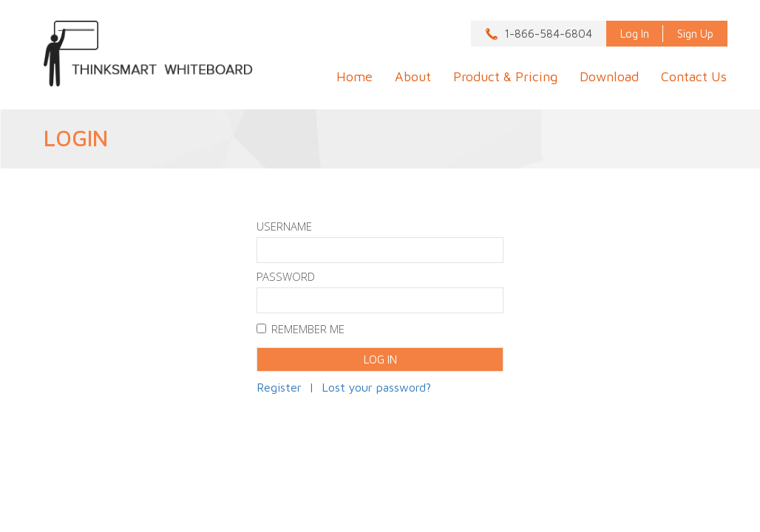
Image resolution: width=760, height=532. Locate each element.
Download (609, 76)
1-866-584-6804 (548, 34)
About (413, 76)
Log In (635, 34)
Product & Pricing (505, 76)
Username (284, 229)
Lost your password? (376, 387)
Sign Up (695, 34)
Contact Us (694, 76)
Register (279, 387)
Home (354, 76)
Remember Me (301, 331)
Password (286, 279)
